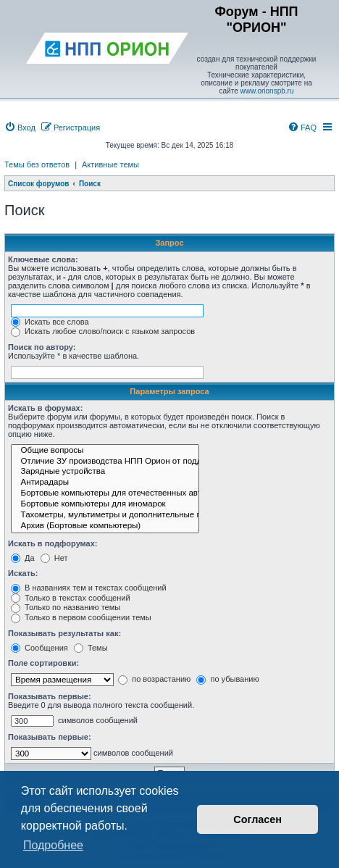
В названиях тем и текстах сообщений (89, 588)
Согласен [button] (258, 819)
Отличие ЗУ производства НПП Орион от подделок (105, 462)
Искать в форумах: (45, 408)
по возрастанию (154, 679)
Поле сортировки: (43, 663)
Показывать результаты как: (64, 633)
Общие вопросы (105, 451)
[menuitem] (20, 128)
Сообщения (39, 648)
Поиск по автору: (42, 347)
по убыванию (227, 679)
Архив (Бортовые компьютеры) (105, 526)
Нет (54, 558)
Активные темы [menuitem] (110, 164)
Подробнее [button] (53, 845)
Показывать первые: (50, 696)
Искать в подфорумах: (53, 543)
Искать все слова (50, 322)
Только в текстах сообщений (71, 598)
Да (23, 558)
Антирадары (105, 483)
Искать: (23, 573)
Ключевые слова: (43, 259)
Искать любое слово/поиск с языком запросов (103, 331)
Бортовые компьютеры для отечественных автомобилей (105, 494)
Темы (91, 648)
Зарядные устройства (105, 472)
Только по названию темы (66, 607)
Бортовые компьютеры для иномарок (105, 505)
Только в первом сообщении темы (81, 617)
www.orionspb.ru (267, 91)
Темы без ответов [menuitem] (37, 164)
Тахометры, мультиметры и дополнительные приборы (105, 516)
